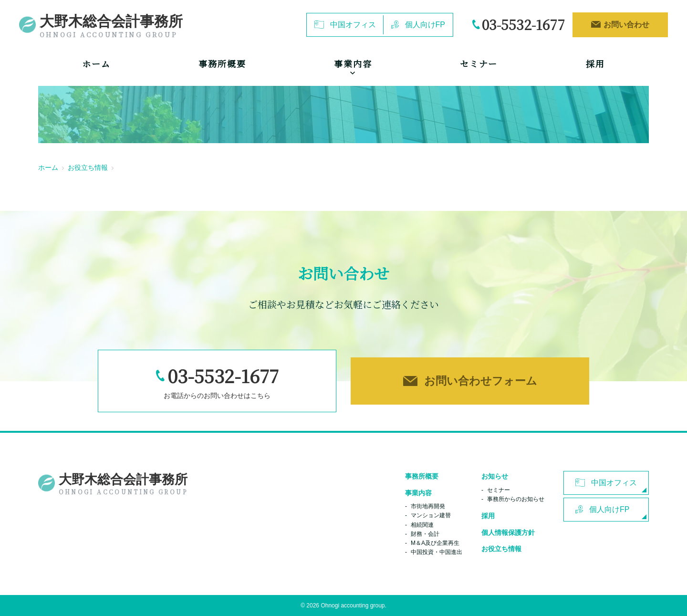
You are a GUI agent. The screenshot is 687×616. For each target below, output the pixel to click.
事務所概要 (222, 63)
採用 (595, 63)
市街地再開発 (428, 506)
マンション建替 (431, 515)
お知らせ (495, 476)
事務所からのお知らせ (516, 499)
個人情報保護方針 (508, 532)
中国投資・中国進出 (437, 552)
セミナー (479, 63)
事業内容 (418, 493)
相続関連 (422, 525)
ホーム (96, 63)
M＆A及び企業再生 (435, 543)
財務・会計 (425, 534)
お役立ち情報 (88, 167)
